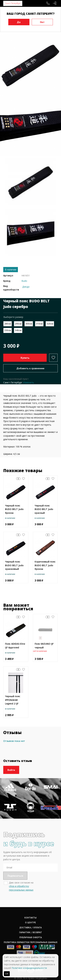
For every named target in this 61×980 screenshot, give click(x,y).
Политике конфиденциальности (29, 968)
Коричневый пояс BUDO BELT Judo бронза (45, 565)
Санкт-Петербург (13, 3)
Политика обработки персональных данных (31, 942)
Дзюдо (26, 287)
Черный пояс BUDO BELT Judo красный (44, 509)
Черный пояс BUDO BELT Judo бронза (14, 509)
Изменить (28, 382)
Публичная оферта (31, 937)
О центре (30, 922)
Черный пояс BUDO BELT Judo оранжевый (14, 565)
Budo (24, 281)
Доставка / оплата (31, 928)
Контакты (30, 918)
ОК (7, 974)
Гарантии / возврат (31, 932)
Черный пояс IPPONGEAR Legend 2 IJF (13, 700)
